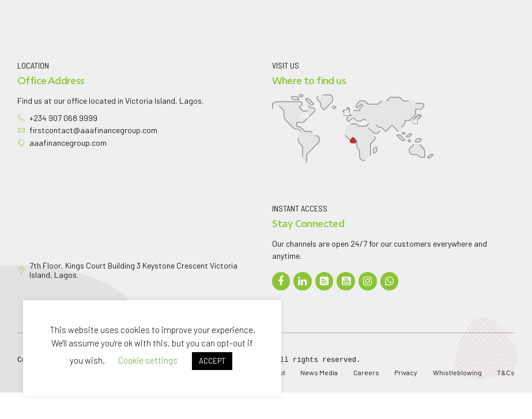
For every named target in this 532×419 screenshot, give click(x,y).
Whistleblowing (457, 372)
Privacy (406, 372)
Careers (366, 372)
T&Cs (506, 372)
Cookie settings (148, 360)
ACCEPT (212, 361)
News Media (319, 372)
